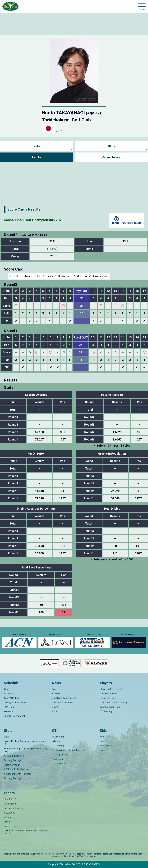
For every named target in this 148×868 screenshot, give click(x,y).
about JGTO (10, 799)
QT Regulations (60, 755)
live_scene (9, 813)
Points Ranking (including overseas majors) (26, 743)
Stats (111, 146)
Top (102, 737)
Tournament (106, 746)
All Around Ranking (14, 756)
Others (55, 707)
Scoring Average (13, 760)
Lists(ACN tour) (12, 765)
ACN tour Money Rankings (18, 774)
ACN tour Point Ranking (16, 769)
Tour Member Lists (110, 707)
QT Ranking (106, 711)
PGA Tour (9, 707)
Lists (6, 737)
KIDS (54, 711)
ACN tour (9, 694)
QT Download (59, 764)
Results (37, 157)
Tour (6, 689)
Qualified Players (109, 694)
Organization (11, 804)
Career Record (111, 157)
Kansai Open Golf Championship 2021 (34, 220)
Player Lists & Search (111, 689)
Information (58, 737)
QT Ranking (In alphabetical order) (70, 750)
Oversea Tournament (63, 703)
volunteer (9, 817)
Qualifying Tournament (16, 703)
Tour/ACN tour (12, 698)
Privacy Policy (11, 826)
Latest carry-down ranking (114, 703)
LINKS (7, 822)
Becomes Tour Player (15, 808)
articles (56, 741)
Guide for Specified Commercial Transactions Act (26, 832)
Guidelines (57, 759)
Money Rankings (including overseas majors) (25, 750)
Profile (37, 146)
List (102, 741)
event (103, 750)
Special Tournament (14, 716)
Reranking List (107, 698)
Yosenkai (9, 711)
